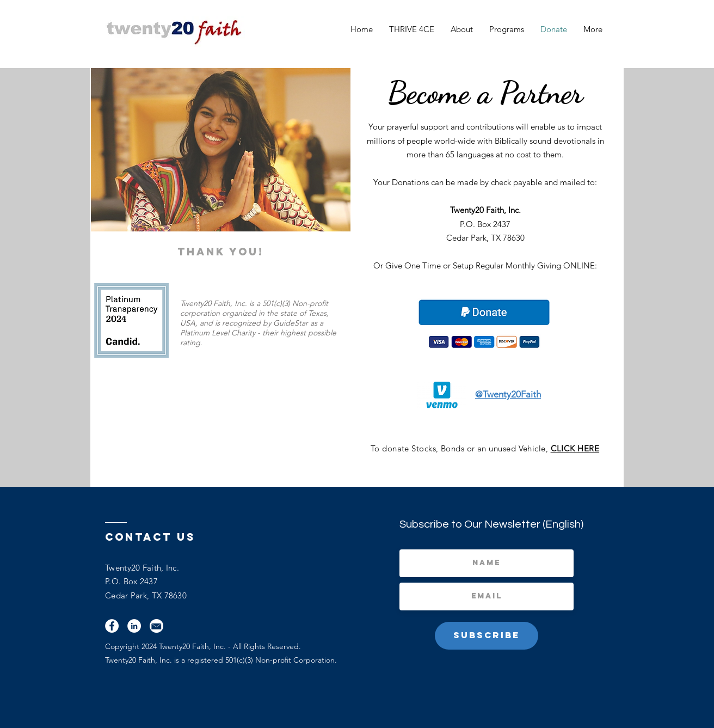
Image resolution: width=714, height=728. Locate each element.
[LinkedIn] (134, 626)
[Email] (156, 626)
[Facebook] (112, 626)
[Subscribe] (487, 636)
